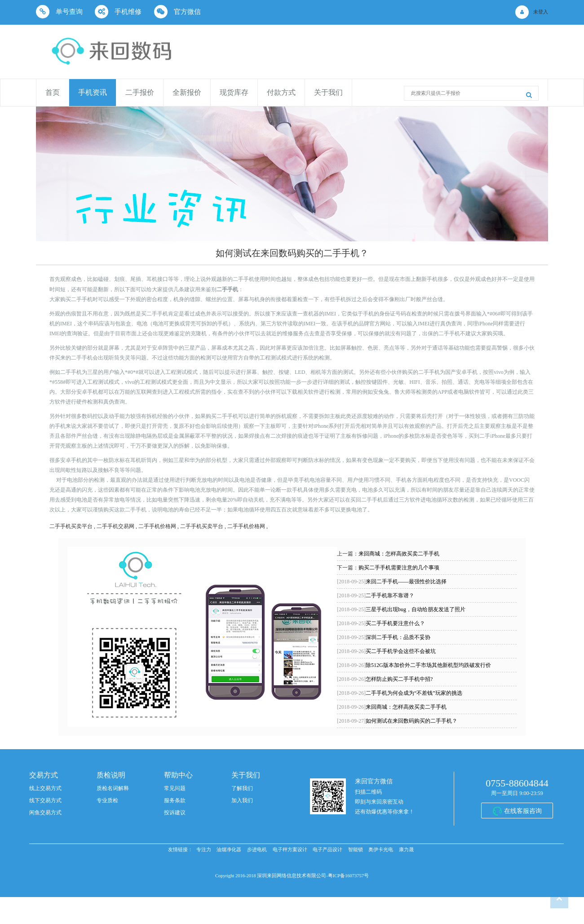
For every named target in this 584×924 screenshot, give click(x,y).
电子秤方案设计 (290, 850)
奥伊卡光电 (381, 850)
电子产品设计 (327, 850)
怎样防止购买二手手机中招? (385, 679)
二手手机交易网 (115, 526)
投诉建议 (175, 813)
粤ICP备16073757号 (348, 876)
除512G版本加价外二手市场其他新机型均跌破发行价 (414, 665)
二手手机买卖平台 (71, 526)
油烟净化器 (229, 850)
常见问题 (175, 788)
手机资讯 (93, 92)
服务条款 (175, 800)
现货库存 (234, 92)
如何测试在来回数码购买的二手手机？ (397, 721)
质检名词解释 (113, 788)
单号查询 (59, 12)
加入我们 (242, 800)
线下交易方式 (45, 800)
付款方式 (281, 92)
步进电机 (257, 850)
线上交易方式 (45, 788)
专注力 (204, 850)
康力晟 (406, 850)
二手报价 (140, 92)
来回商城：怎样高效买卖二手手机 (399, 554)
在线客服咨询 (523, 811)
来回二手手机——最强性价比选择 (392, 582)
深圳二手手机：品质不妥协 (384, 637)
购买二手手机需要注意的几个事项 (399, 568)
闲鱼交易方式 (45, 813)
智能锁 (356, 850)
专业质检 (107, 800)
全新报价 (187, 92)
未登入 (541, 12)
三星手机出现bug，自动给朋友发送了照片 (401, 609)
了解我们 (242, 788)
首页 (53, 92)
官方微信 (177, 12)
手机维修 (118, 12)
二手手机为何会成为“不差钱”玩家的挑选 (400, 693)
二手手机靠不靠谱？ (376, 595)
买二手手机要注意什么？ (381, 623)
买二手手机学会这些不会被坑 (386, 651)
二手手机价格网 (157, 526)
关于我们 (328, 92)
